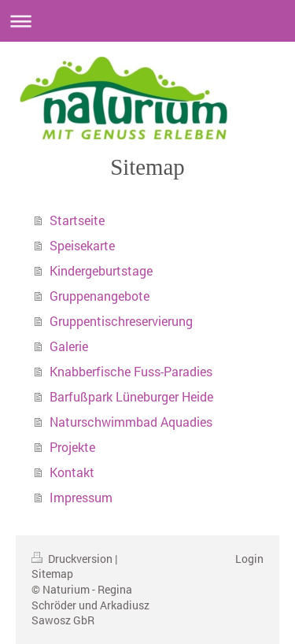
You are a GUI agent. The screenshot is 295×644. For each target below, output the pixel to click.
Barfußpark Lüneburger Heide (131, 396)
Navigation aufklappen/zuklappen (147, 21)
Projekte (72, 447)
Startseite (77, 220)
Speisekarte (82, 245)
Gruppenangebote (100, 296)
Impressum (81, 497)
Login (249, 559)
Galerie (69, 346)
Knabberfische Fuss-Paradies (131, 371)
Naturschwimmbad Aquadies (131, 422)
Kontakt (72, 472)
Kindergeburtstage (101, 270)
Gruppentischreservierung (121, 321)
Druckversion (73, 559)
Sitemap (52, 574)
